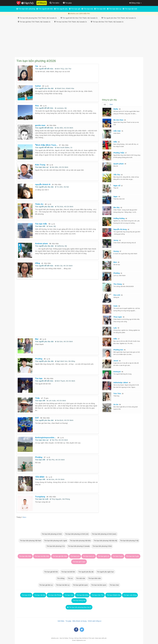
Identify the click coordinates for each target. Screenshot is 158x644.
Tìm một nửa (81, 578)
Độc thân (53, 125)
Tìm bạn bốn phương (26, 9)
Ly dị (44, 66)
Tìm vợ (70, 578)
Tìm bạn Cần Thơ (97, 595)
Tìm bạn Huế (69, 595)
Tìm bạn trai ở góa (132, 556)
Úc (71, 148)
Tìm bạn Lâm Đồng (130, 595)
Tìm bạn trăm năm (95, 578)
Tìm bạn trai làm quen (99, 585)
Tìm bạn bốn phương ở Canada (79, 546)
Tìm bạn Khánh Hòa (113, 595)
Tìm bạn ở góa (118, 556)
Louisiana (60, 108)
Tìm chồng (61, 578)
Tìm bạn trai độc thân (42, 556)
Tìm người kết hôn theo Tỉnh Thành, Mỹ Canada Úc (79, 18)
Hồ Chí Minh (69, 128)
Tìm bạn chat (114, 585)
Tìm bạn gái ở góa (79, 562)
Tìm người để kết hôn (44, 69)
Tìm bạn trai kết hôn (68, 572)
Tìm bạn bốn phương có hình (52, 534)
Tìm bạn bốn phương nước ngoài (55, 541)
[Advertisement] (79, 41)
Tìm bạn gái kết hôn (51, 572)
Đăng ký (42, 3)
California (60, 246)
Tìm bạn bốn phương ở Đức (102, 546)
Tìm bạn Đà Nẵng (82, 595)
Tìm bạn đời (100, 9)
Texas (51, 226)
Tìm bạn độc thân (25, 556)
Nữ (105, 105)
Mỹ (66, 108)
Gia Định (60, 420)
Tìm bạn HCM (26, 595)
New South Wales (63, 148)
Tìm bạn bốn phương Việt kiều (80, 541)
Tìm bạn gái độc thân (60, 556)
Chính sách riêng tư (94, 621)
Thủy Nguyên (56, 499)
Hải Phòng (66, 499)
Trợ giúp (68, 621)
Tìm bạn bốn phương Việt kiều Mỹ (105, 541)
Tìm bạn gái (75, 9)
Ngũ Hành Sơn (62, 361)
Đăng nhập (135, 3)
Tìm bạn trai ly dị (89, 556)
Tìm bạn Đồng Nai (79, 601)
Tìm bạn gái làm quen (80, 585)
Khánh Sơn (61, 88)
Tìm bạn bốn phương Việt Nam (30, 541)
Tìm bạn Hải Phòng (55, 595)
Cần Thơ (68, 69)
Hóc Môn (60, 128)
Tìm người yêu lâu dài (44, 88)
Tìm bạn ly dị (75, 556)
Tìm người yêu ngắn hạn (105, 572)
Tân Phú (55, 440)
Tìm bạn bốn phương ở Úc (56, 546)
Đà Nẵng (72, 361)
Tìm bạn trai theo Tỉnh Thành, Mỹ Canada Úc (71, 22)
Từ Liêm (60, 187)
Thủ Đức (60, 207)
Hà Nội (66, 187)
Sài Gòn (60, 342)
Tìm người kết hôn (45, 9)
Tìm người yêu (61, 9)
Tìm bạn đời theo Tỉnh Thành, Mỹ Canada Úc (107, 22)
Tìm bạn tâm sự (114, 9)
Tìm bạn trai (87, 9)
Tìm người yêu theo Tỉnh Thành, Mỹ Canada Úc (119, 18)
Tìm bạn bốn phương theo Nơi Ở (79, 607)
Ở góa (46, 398)
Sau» (25, 517)
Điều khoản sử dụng (79, 621)
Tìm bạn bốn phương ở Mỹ (129, 541)
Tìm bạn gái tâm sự (46, 585)
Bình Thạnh (61, 381)
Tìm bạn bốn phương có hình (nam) (104, 534)
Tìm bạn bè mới (130, 9)
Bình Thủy (60, 69)
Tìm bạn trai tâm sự (63, 585)
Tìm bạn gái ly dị (104, 556)
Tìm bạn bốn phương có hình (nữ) (77, 534)
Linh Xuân (52, 401)
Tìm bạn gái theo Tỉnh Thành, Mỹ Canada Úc (34, 22)
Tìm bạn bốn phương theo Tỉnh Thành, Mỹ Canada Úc (38, 18)
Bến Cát (59, 266)
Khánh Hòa (70, 88)
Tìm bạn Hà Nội (39, 595)
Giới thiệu (60, 621)
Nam (111, 104)
